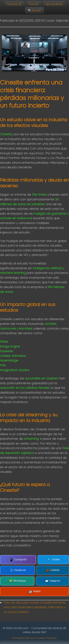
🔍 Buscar (34, 11)
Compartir (18, 560)
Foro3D (34, 4)
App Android (54, 4)
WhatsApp (17, 581)
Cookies (41, 638)
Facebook (17, 570)
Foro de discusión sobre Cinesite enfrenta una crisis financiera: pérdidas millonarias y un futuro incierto (35, 607)
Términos (30, 638)
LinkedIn (53, 570)
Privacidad (18, 638)
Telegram (53, 581)
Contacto (52, 638)
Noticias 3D (14, 4)
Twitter (53, 560)
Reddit (34, 592)
